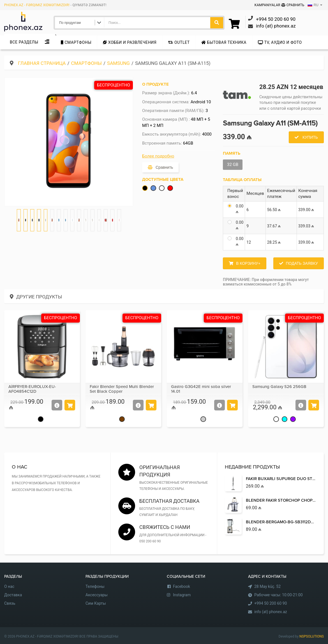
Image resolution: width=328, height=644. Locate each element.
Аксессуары (97, 595)
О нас (9, 586)
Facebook (182, 586)
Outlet (179, 42)
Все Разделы (24, 42)
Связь (10, 603)
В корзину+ (248, 263)
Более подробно (158, 156)
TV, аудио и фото (280, 42)
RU (313, 5)
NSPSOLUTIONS (312, 636)
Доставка (13, 595)
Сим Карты (96, 603)
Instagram (182, 595)
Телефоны (95, 586)
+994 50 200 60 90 (271, 603)
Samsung (118, 63)
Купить (310, 137)
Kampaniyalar (268, 5)
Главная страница (42, 63)
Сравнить (293, 5)
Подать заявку (302, 263)
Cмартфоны (76, 42)
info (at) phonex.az (271, 612)
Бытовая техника (224, 42)
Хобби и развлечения (130, 42)
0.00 (240, 209)
